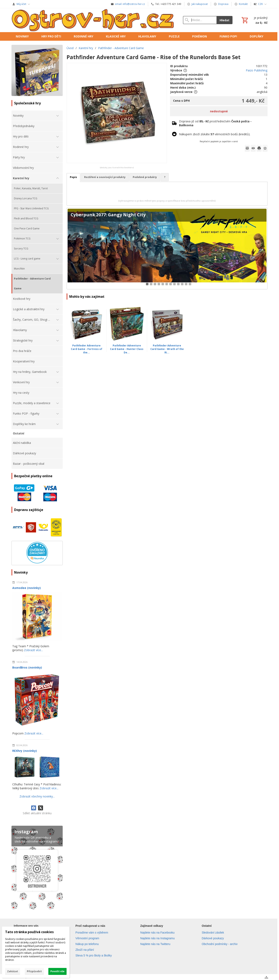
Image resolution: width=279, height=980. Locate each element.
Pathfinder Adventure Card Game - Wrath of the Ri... (167, 349)
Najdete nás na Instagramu (158, 938)
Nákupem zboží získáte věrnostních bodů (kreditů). (215, 134)
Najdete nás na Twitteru (155, 944)
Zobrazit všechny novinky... (37, 796)
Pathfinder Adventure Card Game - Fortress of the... (87, 349)
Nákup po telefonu (87, 944)
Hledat (225, 20)
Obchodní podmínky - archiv (220, 944)
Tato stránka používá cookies (29, 932)
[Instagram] (37, 869)
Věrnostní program (87, 938)
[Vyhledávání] (200, 20)
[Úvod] (93, 20)
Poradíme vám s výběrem (92, 933)
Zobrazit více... (33, 650)
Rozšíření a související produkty (105, 177)
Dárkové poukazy (213, 938)
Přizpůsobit (34, 971)
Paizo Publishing (257, 70)
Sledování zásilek (213, 933)
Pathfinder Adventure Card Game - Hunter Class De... (127, 349)
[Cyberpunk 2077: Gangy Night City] (167, 249)
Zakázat (13, 971)
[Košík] (254, 20)
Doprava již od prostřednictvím (215, 123)
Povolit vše (57, 971)
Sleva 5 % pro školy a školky (94, 955)
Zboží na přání (85, 950)
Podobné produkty (145, 177)
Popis (73, 177)
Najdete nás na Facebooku (157, 933)
